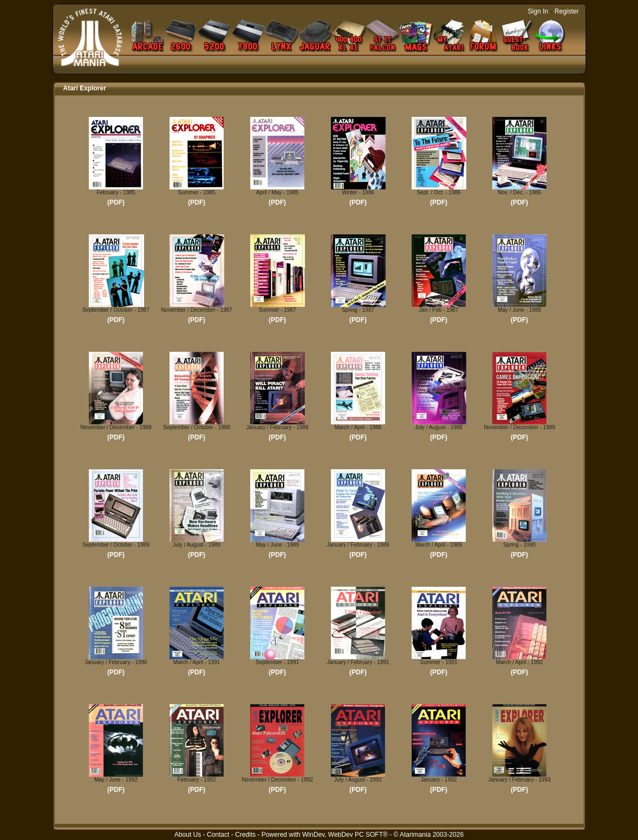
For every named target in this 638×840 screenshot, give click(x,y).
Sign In (538, 11)
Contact (218, 835)
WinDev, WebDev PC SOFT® (345, 835)
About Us (188, 835)
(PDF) (116, 202)
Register (567, 11)
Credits (245, 835)
